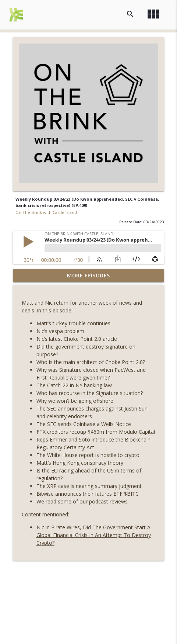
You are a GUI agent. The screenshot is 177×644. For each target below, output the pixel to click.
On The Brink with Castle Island (46, 212)
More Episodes (88, 275)
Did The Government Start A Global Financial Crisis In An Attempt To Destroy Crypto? (94, 535)
